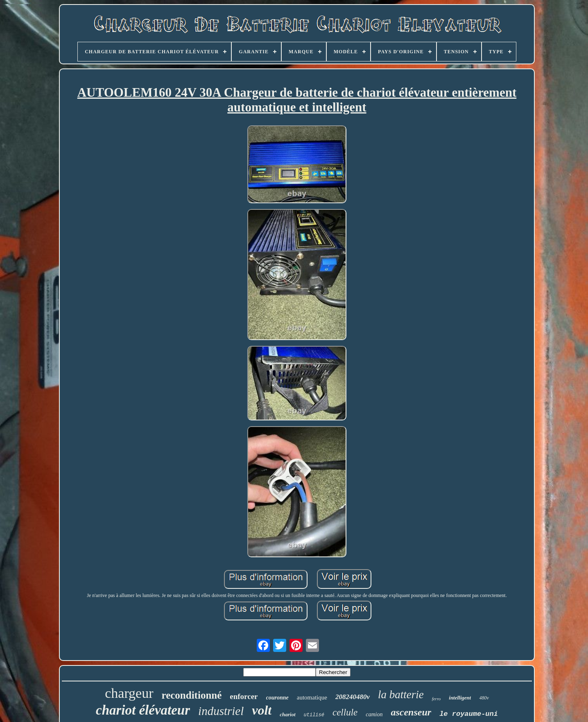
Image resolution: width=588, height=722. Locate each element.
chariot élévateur (143, 710)
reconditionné (192, 695)
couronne (277, 698)
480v (484, 698)
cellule (345, 712)
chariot (287, 714)
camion (374, 714)
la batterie (401, 695)
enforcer (244, 696)
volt (262, 710)
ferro (436, 699)
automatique (312, 697)
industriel (221, 711)
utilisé (314, 715)
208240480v (353, 697)
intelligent (460, 698)
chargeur (129, 693)
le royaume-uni (469, 714)
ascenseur (411, 712)
